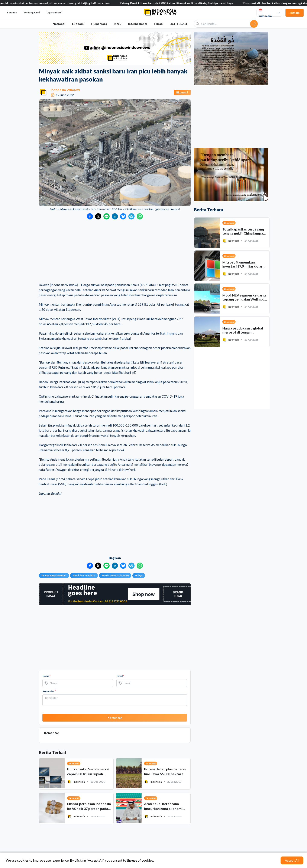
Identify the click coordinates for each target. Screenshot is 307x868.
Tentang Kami (32, 12)
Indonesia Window (65, 90)
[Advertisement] (115, 251)
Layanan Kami (54, 12)
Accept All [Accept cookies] (292, 860)
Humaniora (99, 24)
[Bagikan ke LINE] (106, 216)
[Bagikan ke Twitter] (98, 216)
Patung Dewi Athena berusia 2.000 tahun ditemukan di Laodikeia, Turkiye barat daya (183, 3)
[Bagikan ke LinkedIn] (115, 216)
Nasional (59, 24)
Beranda (12, 12)
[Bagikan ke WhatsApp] (140, 216)
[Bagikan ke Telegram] (131, 216)
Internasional (138, 24)
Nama (46, 676)
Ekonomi (78, 24)
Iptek (118, 24)
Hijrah (158, 24)
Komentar (49, 691)
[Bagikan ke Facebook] (90, 216)
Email (120, 676)
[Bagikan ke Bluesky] (123, 216)
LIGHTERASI (178, 24)
